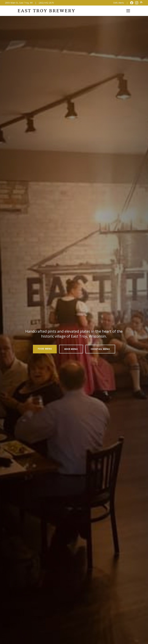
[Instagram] (137, 3)
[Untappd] (142, 3)
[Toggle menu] (128, 11)
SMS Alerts (119, 3)
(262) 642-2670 (46, 3)
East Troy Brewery (46, 11)
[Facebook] (132, 3)
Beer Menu (71, 349)
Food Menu (45, 349)
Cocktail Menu (100, 349)
